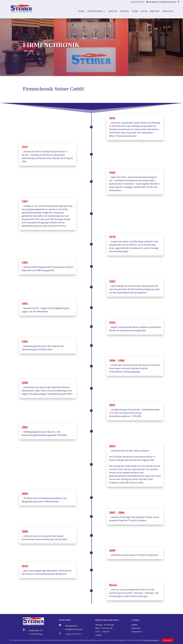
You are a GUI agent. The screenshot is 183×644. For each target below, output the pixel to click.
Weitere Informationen (151, 640)
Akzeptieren (167, 640)
